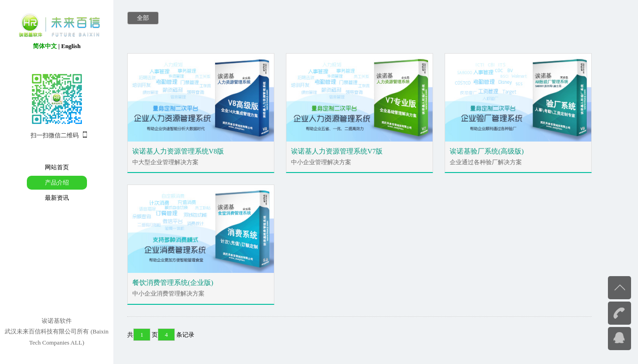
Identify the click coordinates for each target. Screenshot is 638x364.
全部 (143, 18)
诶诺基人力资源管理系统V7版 (337, 151)
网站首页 (57, 167)
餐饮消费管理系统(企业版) (173, 283)
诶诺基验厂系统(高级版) (487, 151)
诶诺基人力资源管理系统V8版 (178, 151)
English (71, 46)
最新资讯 (57, 198)
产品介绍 (57, 182)
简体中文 (45, 46)
